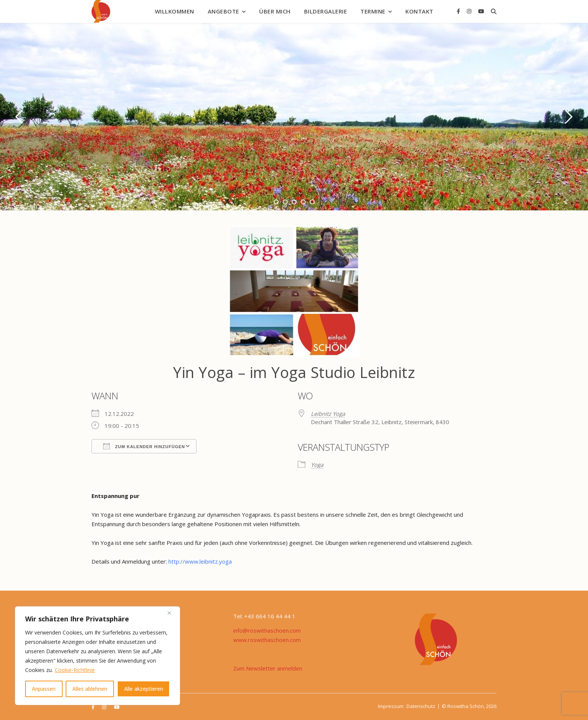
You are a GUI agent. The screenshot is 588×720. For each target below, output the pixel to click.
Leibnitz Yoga (328, 414)
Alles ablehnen (90, 689)
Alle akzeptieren (144, 689)
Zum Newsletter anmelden (268, 668)
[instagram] (470, 11)
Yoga (317, 465)
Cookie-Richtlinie (75, 670)
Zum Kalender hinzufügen (144, 446)
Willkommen (175, 11)
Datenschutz (421, 706)
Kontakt (419, 11)
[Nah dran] (172, 613)
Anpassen (44, 689)
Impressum (391, 706)
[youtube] (481, 11)
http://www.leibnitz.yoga (200, 561)
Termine (373, 11)
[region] (97, 656)
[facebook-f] (459, 11)
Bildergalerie (326, 11)
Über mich (275, 11)
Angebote (223, 11)
